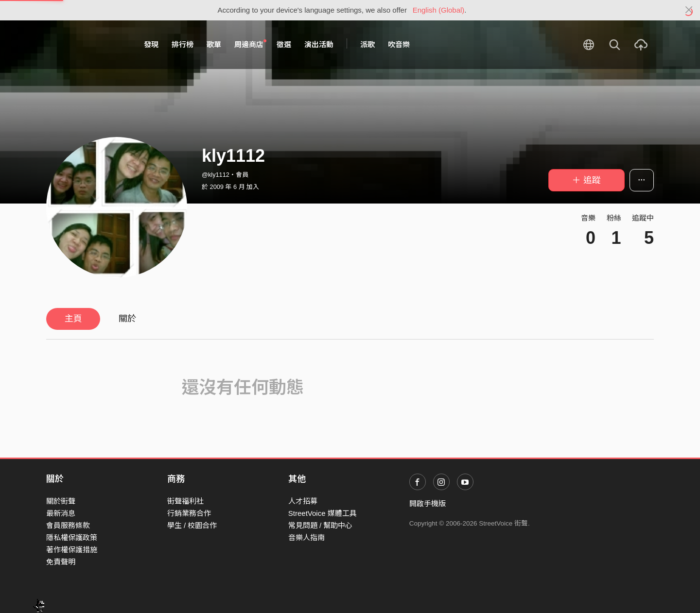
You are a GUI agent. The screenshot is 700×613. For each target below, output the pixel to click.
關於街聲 (61, 501)
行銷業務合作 (189, 513)
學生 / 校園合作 (192, 525)
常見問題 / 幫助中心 (321, 525)
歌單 (214, 44)
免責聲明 (61, 562)
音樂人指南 (306, 537)
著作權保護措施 (72, 550)
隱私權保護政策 (72, 537)
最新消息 (61, 513)
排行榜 (183, 44)
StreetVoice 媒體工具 (323, 513)
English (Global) (439, 10)
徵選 (284, 44)
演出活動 (319, 44)
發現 (151, 44)
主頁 (73, 319)
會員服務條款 (68, 525)
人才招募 (303, 501)
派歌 (367, 44)
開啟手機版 (428, 503)
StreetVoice (86, 45)
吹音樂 (399, 44)
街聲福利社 (185, 501)
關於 (127, 319)
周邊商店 (250, 44)
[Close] (689, 10)
